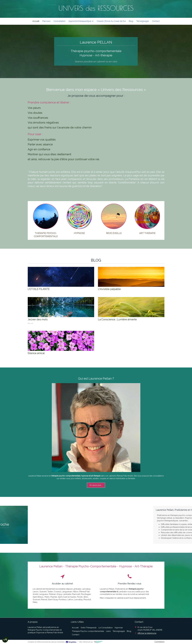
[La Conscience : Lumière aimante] (131, 307)
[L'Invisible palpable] (131, 277)
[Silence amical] (61, 341)
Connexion (159, 642)
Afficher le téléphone (147, 633)
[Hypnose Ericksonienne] (79, 216)
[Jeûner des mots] (61, 307)
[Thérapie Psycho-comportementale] (46, 216)
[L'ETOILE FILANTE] (61, 277)
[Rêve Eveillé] (114, 216)
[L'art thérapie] (147, 216)
